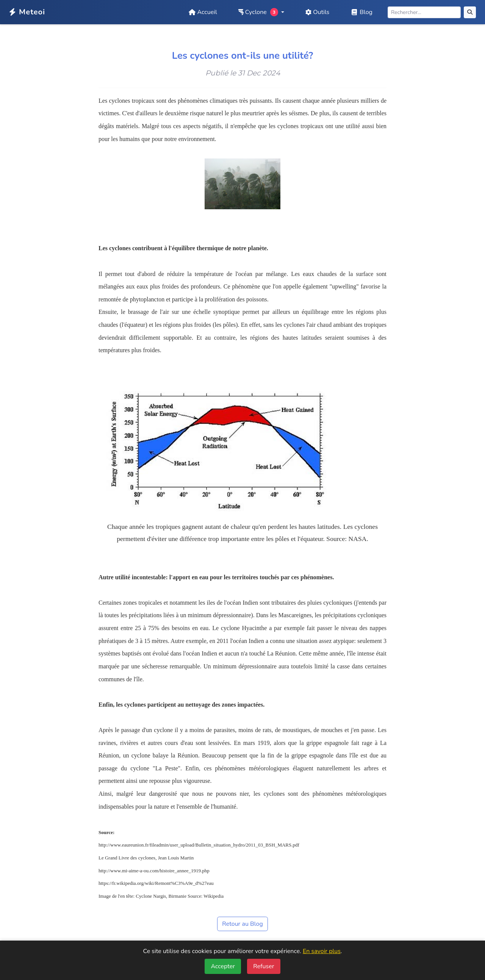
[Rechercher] (424, 12)
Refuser (264, 966)
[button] (261, 12)
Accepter (223, 966)
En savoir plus (322, 951)
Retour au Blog (242, 924)
